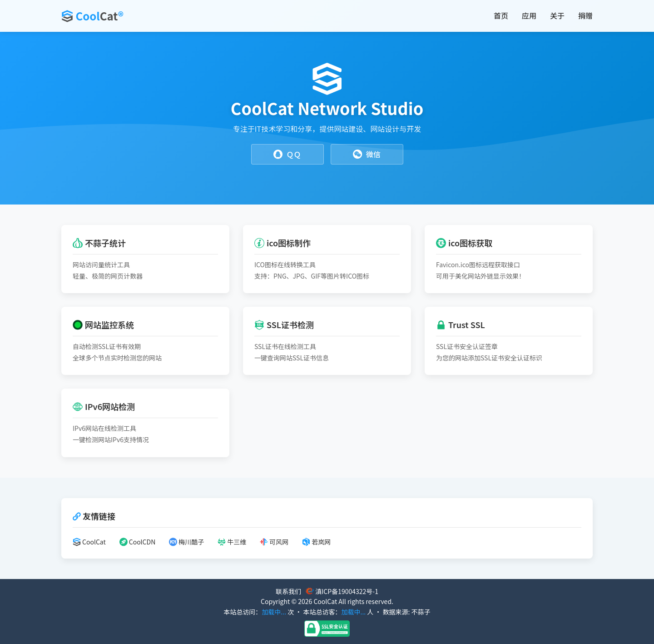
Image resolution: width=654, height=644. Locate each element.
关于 (557, 15)
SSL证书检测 (284, 324)
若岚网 (316, 542)
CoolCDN (138, 542)
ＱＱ (287, 154)
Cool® (99, 16)
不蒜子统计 (99, 243)
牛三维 (232, 542)
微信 (367, 154)
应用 (529, 15)
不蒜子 (421, 612)
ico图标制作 (282, 243)
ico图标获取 (464, 243)
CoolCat (89, 542)
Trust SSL (461, 324)
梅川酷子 (186, 542)
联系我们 (288, 591)
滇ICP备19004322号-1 (347, 591)
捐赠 (585, 15)
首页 (501, 15)
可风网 (274, 542)
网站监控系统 (103, 324)
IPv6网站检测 (104, 406)
